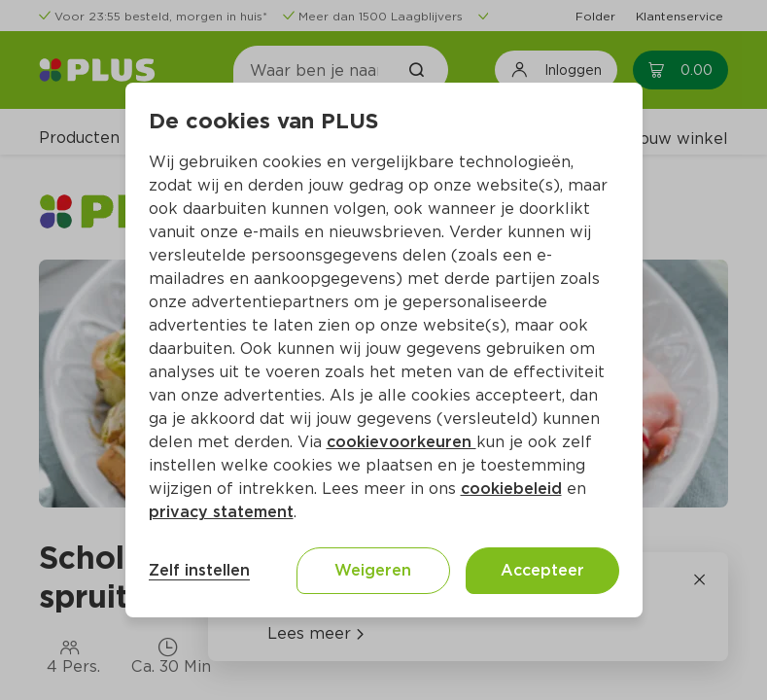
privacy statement (221, 512)
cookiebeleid (511, 489)
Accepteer (542, 570)
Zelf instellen (199, 570)
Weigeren (373, 570)
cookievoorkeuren (401, 442)
